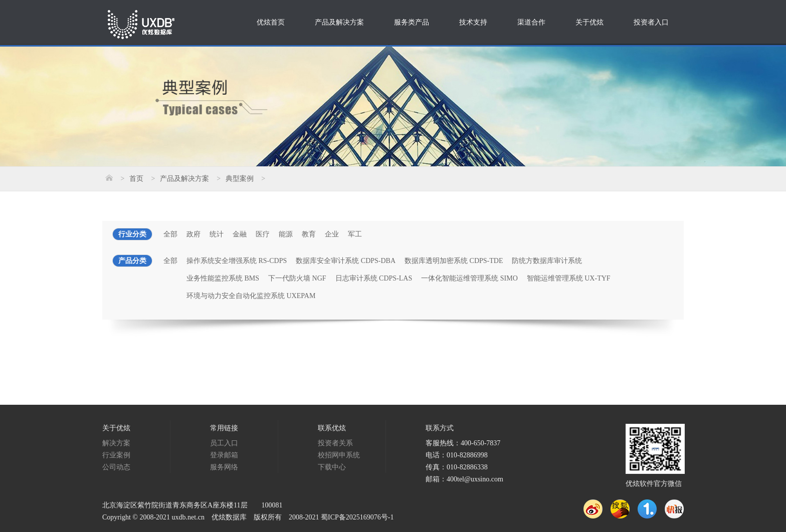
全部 (170, 234)
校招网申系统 (339, 455)
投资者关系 (335, 443)
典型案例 (240, 179)
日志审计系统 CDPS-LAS (374, 278)
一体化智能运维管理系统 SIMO (469, 278)
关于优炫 (589, 22)
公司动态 (116, 467)
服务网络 (224, 467)
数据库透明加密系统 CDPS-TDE (454, 261)
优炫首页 (271, 22)
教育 (309, 234)
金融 (240, 234)
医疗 (263, 234)
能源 (286, 234)
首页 (136, 179)
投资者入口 (651, 22)
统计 (217, 234)
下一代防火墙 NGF (297, 278)
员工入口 (224, 443)
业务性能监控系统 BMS (223, 278)
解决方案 (116, 443)
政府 (193, 234)
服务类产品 (412, 22)
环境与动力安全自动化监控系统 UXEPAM (251, 296)
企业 (332, 234)
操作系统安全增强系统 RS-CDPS (237, 261)
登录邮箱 (224, 455)
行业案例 (116, 455)
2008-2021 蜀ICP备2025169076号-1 (341, 517)
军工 (355, 234)
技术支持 (473, 22)
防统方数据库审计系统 (547, 261)
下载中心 (332, 467)
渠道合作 (531, 22)
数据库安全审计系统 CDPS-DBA (346, 261)
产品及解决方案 (339, 22)
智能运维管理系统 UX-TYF (569, 278)
